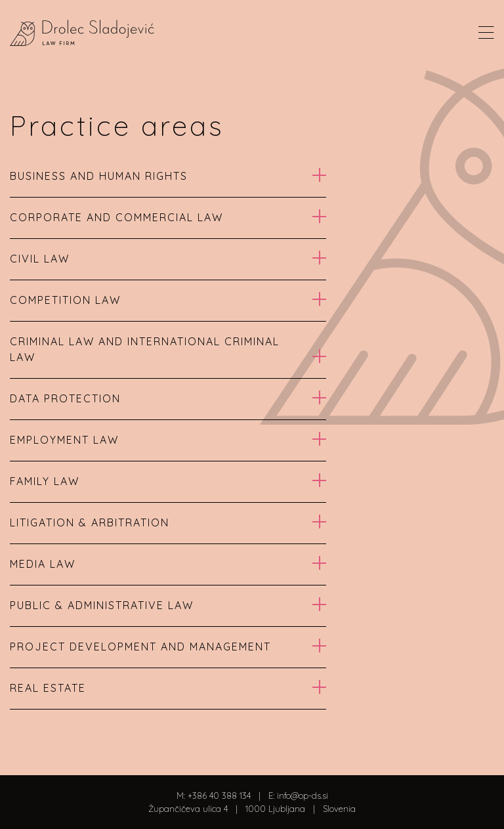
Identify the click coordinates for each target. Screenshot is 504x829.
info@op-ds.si (303, 796)
